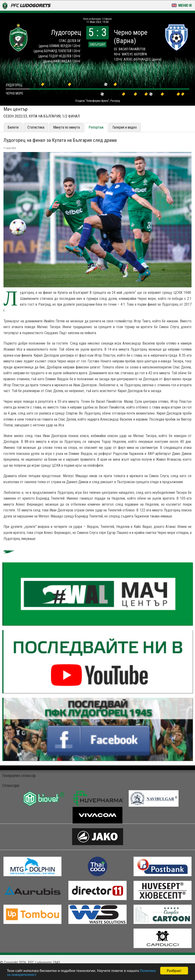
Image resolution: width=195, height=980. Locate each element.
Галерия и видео (125, 127)
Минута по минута (66, 127)
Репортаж (96, 127)
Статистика (36, 127)
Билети (13, 127)
